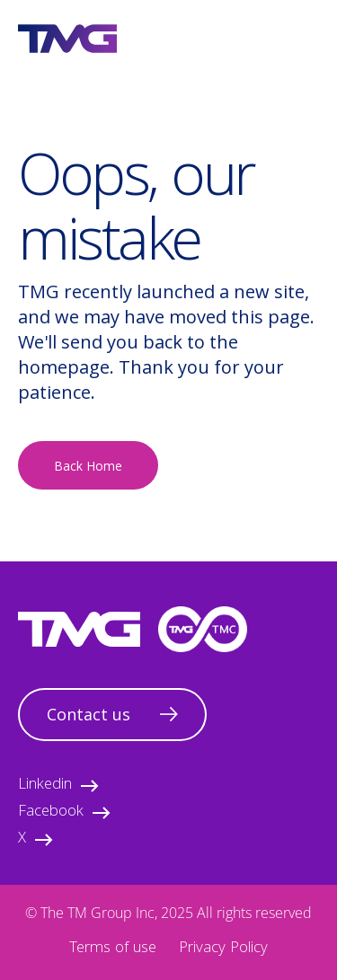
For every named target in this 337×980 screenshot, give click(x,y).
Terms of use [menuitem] (113, 949)
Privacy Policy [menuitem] (223, 949)
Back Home (88, 466)
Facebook (64, 812)
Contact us (112, 714)
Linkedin (58, 786)
